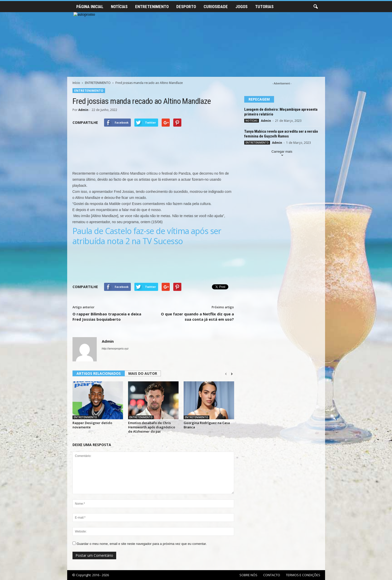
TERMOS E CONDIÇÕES (303, 575)
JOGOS (241, 7)
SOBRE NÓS (248, 575)
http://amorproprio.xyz (115, 349)
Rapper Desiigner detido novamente (92, 425)
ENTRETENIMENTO (152, 7)
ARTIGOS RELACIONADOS (99, 373)
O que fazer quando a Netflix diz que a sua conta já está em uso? (197, 317)
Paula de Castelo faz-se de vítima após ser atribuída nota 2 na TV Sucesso (147, 236)
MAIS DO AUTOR (143, 373)
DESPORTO (186, 7)
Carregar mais (282, 154)
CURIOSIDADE (216, 7)
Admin (83, 110)
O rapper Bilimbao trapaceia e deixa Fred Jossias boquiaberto (107, 317)
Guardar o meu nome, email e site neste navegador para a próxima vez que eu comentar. (142, 544)
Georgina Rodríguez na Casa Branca (207, 425)
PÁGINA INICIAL (90, 7)
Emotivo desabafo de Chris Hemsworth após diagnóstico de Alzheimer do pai (152, 427)
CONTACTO (272, 575)
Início (76, 83)
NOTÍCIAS (119, 7)
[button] (315, 7)
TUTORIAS (264, 7)
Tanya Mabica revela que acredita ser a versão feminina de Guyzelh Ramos (281, 134)
